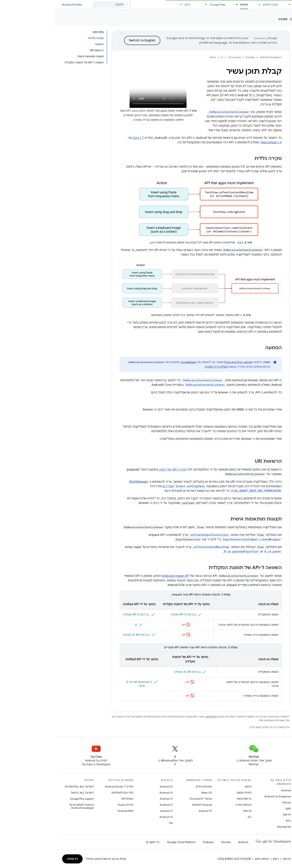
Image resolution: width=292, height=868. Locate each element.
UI (241, 19)
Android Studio (18, 5)
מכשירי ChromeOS (146, 799)
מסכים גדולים (149, 787)
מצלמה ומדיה (189, 805)
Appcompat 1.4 (217, 142)
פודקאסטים (229, 827)
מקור (233, 809)
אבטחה (232, 802)
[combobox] (57, 5)
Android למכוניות (147, 805)
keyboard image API (121, 576)
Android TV (151, 811)
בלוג (133, 5)
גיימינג (193, 787)
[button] (269, 49)
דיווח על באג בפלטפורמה (25, 787)
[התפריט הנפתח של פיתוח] (180, 5)
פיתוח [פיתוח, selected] (190, 5)
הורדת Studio (71, 805)
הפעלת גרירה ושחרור (162, 367)
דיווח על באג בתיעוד (28, 793)
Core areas (258, 19)
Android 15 (112, 787)
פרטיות (193, 811)
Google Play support (27, 799)
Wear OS (152, 793)
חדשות (232, 815)
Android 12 (112, 805)
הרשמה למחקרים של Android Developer (27, 806)
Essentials (246, 5)
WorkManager (84, 482)
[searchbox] (266, 34)
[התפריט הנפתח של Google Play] (150, 5)
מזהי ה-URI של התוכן (118, 470)
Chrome (171, 842)
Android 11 (112, 811)
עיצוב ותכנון (216, 5)
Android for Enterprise (223, 796)
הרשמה (18, 859)
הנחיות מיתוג (207, 859)
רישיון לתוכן (157, 717)
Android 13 (112, 799)
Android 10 (112, 817)
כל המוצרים (98, 842)
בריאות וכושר (189, 799)
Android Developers (216, 57)
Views (229, 19)
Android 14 (112, 793)
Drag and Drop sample (184, 362)
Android (231, 790)
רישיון (221, 859)
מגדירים (113, 486)
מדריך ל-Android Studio (65, 787)
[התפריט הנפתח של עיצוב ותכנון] (203, 5)
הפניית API (73, 799)
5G (195, 817)
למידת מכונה (190, 793)
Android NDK (71, 811)
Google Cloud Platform (127, 842)
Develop (281, 19)
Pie (116, 823)
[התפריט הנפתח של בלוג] (125, 5)
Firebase (154, 842)
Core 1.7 (83, 138)
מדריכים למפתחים (68, 793)
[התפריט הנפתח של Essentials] (233, 5)
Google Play (163, 5)
